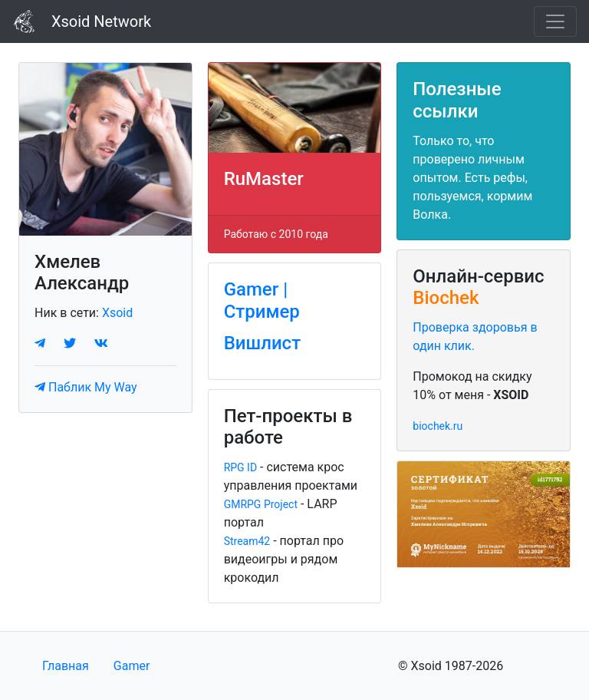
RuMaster (264, 179)
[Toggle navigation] (555, 21)
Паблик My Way (86, 387)
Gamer (132, 666)
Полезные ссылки (457, 100)
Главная (66, 666)
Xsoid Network (82, 21)
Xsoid (117, 313)
